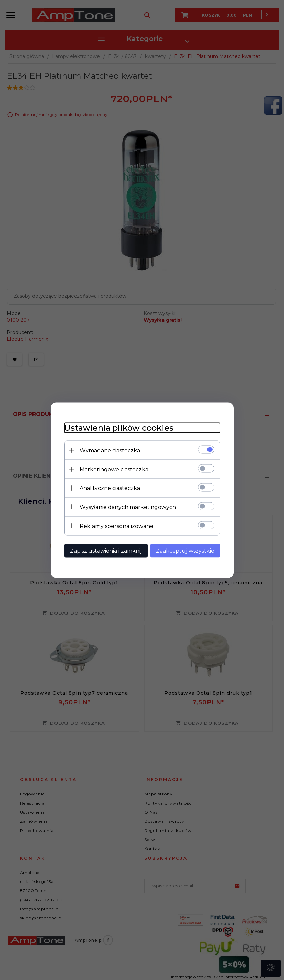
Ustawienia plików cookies (119, 427)
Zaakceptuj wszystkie (185, 551)
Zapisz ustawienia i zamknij (106, 551)
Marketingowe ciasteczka (114, 469)
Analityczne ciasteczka (110, 488)
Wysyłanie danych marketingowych (128, 507)
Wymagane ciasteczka (110, 450)
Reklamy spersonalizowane (116, 526)
